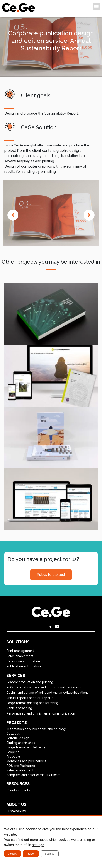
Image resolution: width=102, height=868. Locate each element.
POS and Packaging (21, 766)
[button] (96, 6)
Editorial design (18, 738)
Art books (14, 757)
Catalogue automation (23, 661)
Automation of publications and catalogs (37, 729)
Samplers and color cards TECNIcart (33, 775)
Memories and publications (26, 761)
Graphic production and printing (30, 682)
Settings (50, 854)
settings (38, 845)
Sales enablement (20, 656)
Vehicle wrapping (19, 708)
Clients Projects (18, 790)
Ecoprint (13, 752)
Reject (31, 854)
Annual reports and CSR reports (30, 698)
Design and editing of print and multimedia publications (47, 693)
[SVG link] (19, 7)
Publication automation (24, 666)
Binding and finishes (21, 743)
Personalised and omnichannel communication (41, 713)
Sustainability (16, 811)
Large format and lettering (26, 747)
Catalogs (13, 734)
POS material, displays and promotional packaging (44, 687)
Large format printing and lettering (32, 703)
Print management (20, 651)
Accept (13, 854)
